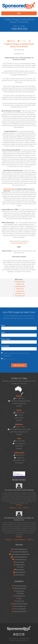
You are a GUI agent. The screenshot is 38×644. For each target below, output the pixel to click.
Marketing (12, 41)
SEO (20, 508)
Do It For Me (20, 567)
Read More (19, 505)
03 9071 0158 (20, 427)
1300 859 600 (19, 29)
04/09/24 (30, 540)
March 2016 (20, 289)
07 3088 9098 (20, 398)
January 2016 (20, 291)
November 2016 (20, 282)
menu (19, 13)
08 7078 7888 (20, 441)
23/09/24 (26, 508)
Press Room (14, 640)
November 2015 (20, 296)
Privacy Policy (10, 359)
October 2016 (20, 284)
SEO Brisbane (20, 593)
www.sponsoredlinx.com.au (19, 243)
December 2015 (20, 293)
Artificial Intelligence (20, 540)
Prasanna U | (14, 508)
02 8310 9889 (20, 413)
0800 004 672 (20, 455)
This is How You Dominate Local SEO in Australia (19, 490)
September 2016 (20, 286)
